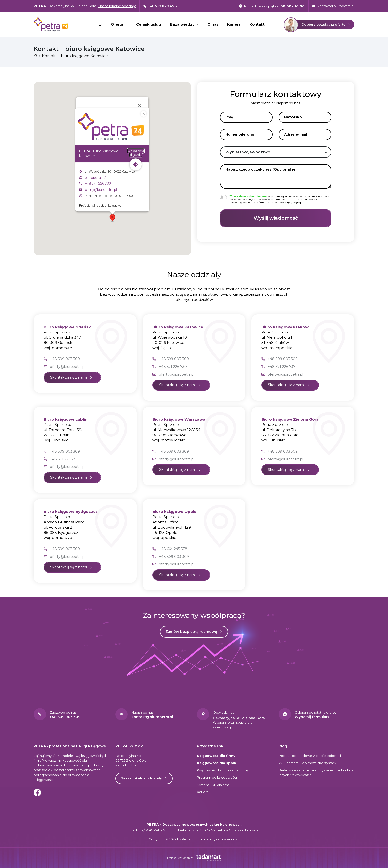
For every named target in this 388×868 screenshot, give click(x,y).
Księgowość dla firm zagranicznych (225, 770)
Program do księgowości (217, 777)
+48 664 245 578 (170, 549)
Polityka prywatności (223, 839)
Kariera (234, 24)
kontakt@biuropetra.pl (333, 6)
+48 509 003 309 (62, 359)
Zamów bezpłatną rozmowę (194, 632)
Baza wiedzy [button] (183, 24)
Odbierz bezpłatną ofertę (317, 25)
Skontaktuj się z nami (71, 377)
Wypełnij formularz (312, 717)
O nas (213, 24)
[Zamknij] (140, 106)
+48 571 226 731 (60, 459)
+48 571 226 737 (278, 367)
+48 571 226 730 (98, 184)
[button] (112, 218)
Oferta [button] (118, 24)
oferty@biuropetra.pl (101, 190)
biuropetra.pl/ (95, 178)
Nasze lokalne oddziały (144, 778)
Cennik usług (149, 24)
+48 (160, 6)
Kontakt (257, 24)
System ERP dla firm (213, 785)
